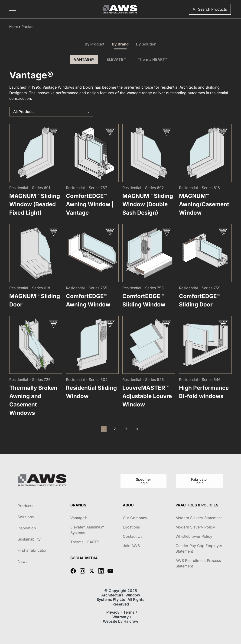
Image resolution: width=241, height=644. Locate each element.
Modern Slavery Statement (199, 518)
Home (14, 27)
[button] (210, 9)
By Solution (146, 44)
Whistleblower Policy (194, 536)
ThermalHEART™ (153, 59)
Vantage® (79, 518)
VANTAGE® (84, 59)
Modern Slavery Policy (195, 527)
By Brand (120, 44)
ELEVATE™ (116, 59)
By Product (95, 44)
